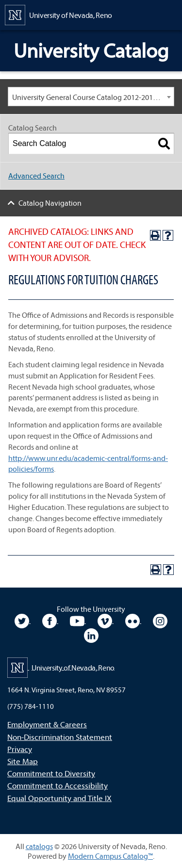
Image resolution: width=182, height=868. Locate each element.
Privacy (20, 749)
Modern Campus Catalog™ (110, 856)
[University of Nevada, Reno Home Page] (58, 14)
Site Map (23, 761)
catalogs (39, 846)
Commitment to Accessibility (58, 785)
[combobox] (91, 97)
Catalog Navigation (50, 203)
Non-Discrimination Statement (60, 737)
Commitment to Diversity (51, 773)
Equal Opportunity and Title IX (59, 798)
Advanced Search (36, 176)
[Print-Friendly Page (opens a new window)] (155, 235)
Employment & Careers (47, 724)
